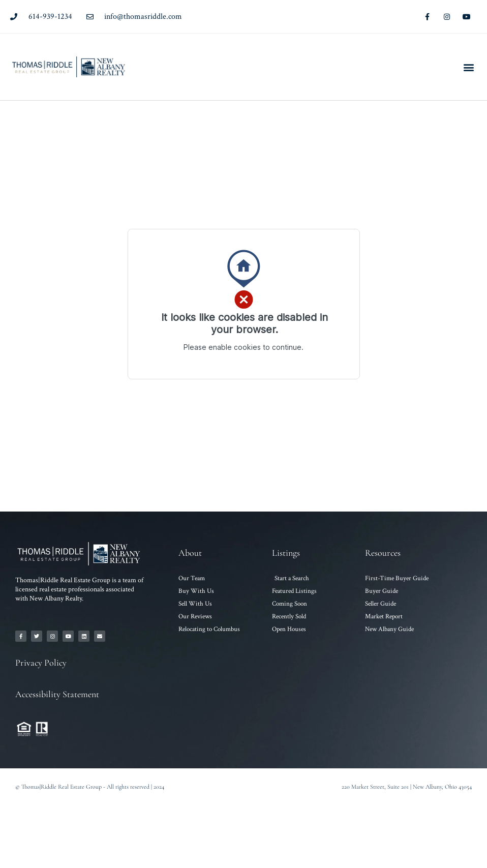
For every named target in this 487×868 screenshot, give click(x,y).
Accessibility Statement (57, 694)
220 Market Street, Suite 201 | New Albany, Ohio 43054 (407, 787)
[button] (468, 67)
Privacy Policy (41, 663)
